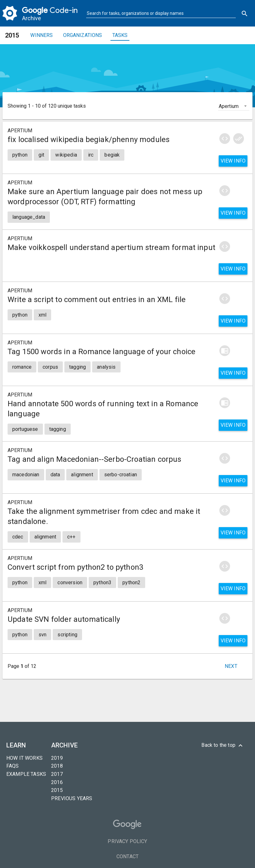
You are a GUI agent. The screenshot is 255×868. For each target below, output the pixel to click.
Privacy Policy (127, 841)
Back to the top (223, 746)
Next (231, 666)
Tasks (120, 35)
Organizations (83, 35)
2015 (57, 790)
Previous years (72, 798)
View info (233, 161)
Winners (42, 35)
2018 (57, 766)
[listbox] (234, 106)
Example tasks (26, 774)
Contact (127, 856)
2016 (57, 782)
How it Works (24, 758)
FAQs (13, 766)
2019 (57, 758)
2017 (57, 774)
